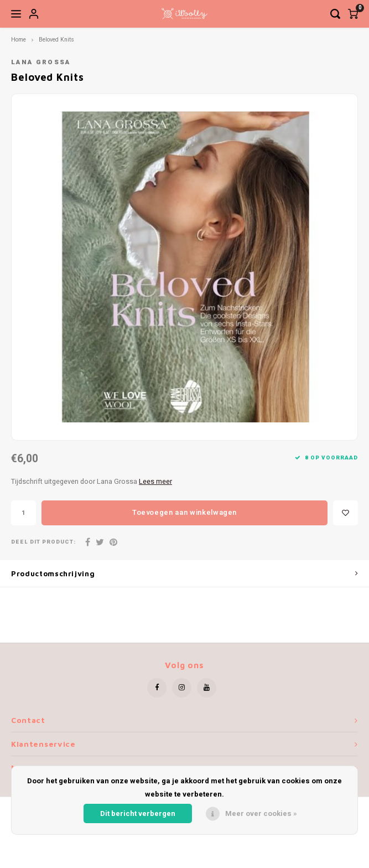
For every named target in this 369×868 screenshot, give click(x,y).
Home (19, 40)
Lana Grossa (41, 62)
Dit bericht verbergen (138, 813)
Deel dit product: (43, 542)
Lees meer (155, 482)
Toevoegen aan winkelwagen (184, 512)
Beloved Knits (56, 40)
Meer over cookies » (261, 813)
